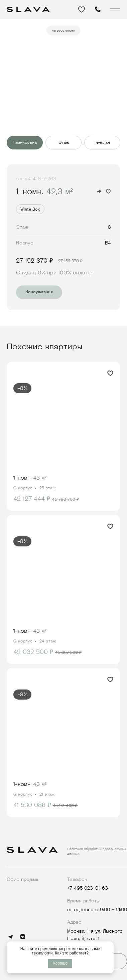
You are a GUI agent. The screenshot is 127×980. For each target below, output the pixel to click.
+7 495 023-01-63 (88, 888)
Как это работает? (72, 953)
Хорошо (60, 963)
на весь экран (63, 30)
